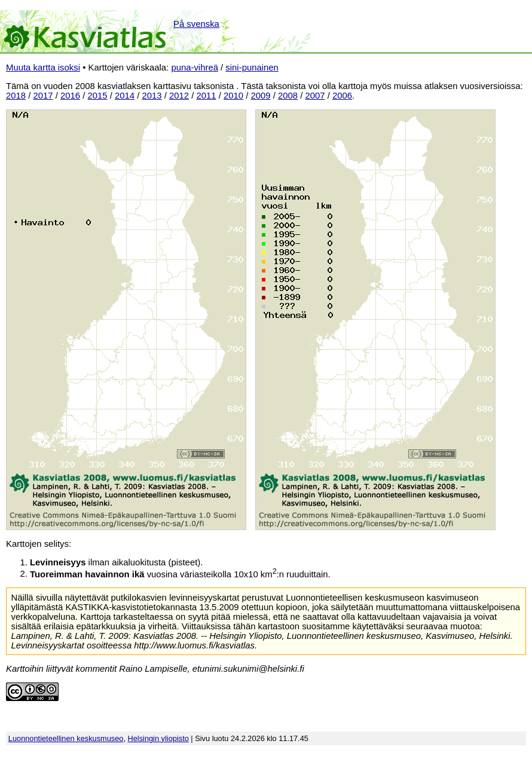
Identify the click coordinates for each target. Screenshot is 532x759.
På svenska (196, 24)
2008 (288, 96)
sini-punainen (252, 68)
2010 (233, 96)
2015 (98, 96)
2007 (315, 96)
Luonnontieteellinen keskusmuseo (66, 738)
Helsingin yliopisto (158, 738)
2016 (70, 96)
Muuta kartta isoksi (43, 68)
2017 (43, 96)
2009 (261, 96)
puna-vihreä (195, 68)
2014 (125, 96)
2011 (207, 96)
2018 (16, 96)
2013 (152, 96)
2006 (342, 96)
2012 (179, 96)
